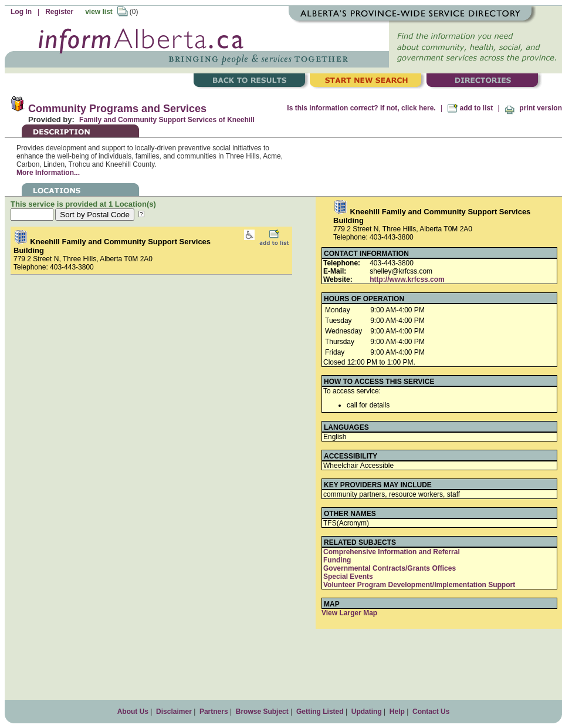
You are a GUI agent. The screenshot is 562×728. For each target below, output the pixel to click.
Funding (337, 560)
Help (397, 712)
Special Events (348, 577)
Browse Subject (262, 712)
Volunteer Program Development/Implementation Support (419, 585)
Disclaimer (174, 712)
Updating (367, 712)
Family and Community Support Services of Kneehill (167, 120)
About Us (133, 712)
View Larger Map (349, 613)
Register (59, 12)
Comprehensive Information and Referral (392, 552)
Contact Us (431, 712)
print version (533, 108)
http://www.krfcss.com (407, 279)
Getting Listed (320, 712)
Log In (21, 12)
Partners (214, 712)
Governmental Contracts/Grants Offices (390, 568)
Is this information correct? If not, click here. (361, 108)
